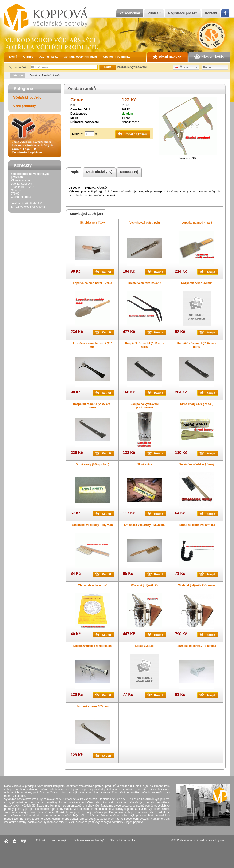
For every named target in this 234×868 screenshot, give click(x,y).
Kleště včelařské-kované (145, 283)
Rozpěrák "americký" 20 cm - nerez (197, 345)
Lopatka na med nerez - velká (92, 283)
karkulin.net (197, 840)
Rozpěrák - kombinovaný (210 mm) (92, 345)
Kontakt (211, 13)
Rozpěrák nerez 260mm (197, 283)
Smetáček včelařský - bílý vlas (92, 525)
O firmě (28, 57)
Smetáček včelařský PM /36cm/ (145, 525)
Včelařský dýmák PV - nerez (197, 585)
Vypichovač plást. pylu (145, 223)
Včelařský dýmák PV (145, 585)
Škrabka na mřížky (92, 223)
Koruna (208, 67)
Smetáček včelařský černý (197, 464)
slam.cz (225, 840)
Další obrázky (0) (99, 172)
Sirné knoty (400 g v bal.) (197, 404)
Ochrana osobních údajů (80, 57)
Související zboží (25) (86, 214)
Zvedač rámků (51, 75)
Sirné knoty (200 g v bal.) (92, 464)
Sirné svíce (145, 464)
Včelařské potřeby (27, 97)
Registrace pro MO (183, 13)
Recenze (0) (128, 172)
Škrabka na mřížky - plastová (197, 646)
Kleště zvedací (145, 646)
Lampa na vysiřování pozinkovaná (145, 406)
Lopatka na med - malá (197, 223)
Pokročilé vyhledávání (132, 67)
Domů (13, 57)
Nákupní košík (209, 57)
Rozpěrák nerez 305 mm (92, 706)
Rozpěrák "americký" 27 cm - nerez (92, 406)
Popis (74, 172)
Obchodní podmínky (117, 57)
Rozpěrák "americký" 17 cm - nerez (145, 345)
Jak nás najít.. (49, 57)
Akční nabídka (167, 57)
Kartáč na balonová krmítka (197, 525)
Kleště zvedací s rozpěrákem (92, 646)
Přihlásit (154, 13)
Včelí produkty (24, 106)
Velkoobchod (130, 13)
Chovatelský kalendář (92, 585)
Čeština (182, 67)
